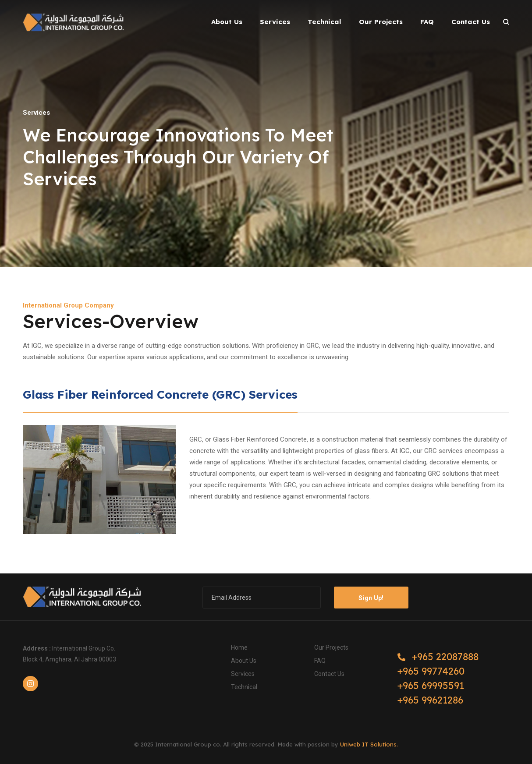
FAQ (320, 661)
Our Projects (331, 647)
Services (243, 674)
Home (239, 647)
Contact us (329, 674)
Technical (244, 687)
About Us (244, 661)
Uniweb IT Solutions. (369, 744)
